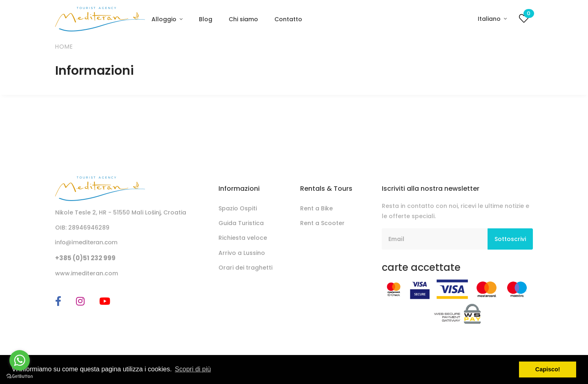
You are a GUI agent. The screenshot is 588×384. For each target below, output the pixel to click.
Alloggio (165, 19)
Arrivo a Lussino (242, 253)
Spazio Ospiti (238, 208)
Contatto (288, 19)
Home (64, 47)
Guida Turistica (241, 223)
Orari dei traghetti (245, 268)
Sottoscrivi (510, 239)
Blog (206, 19)
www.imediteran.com (87, 273)
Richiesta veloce (243, 238)
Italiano (490, 19)
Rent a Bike (316, 208)
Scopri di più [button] (193, 369)
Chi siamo (243, 19)
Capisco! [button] (548, 369)
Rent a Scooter (322, 223)
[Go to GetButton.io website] (20, 376)
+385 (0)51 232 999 (85, 258)
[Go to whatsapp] (20, 360)
